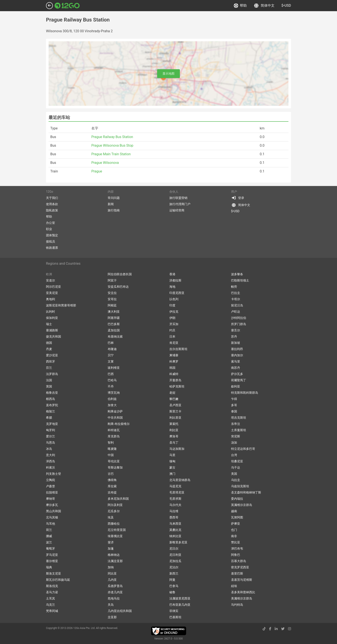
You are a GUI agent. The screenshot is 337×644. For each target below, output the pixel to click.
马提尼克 (175, 486)
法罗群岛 (52, 374)
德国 (49, 343)
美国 (234, 474)
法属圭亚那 (115, 561)
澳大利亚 (114, 312)
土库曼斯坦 (239, 430)
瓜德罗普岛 (115, 586)
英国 (49, 386)
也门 (234, 530)
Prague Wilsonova (105, 163)
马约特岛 (237, 605)
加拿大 (112, 405)
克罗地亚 (52, 424)
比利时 (51, 312)
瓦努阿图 (237, 517)
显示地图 (168, 74)
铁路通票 (52, 248)
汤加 (234, 443)
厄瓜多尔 (114, 511)
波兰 (49, 542)
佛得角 (112, 480)
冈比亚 (112, 573)
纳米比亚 (175, 536)
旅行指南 (114, 210)
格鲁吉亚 (52, 393)
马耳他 (51, 524)
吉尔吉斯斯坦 (178, 349)
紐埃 (234, 586)
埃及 (111, 517)
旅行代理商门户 (180, 204)
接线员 (51, 241)
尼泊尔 (174, 567)
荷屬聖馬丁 (239, 380)
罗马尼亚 (52, 555)
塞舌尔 (236, 330)
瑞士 (49, 324)
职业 (49, 229)
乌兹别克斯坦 (240, 486)
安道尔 (51, 280)
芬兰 (49, 368)
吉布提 (112, 492)
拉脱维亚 (52, 492)
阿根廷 (112, 305)
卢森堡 (51, 486)
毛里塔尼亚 (177, 492)
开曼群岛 (175, 380)
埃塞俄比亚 (115, 536)
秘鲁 (172, 592)
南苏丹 (236, 368)
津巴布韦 (237, 549)
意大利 (51, 455)
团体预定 (52, 235)
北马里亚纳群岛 (180, 480)
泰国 (234, 411)
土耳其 (51, 598)
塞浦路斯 (52, 330)
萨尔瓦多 (237, 374)
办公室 (51, 223)
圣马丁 (174, 443)
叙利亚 (236, 386)
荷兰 (49, 530)
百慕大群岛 (239, 561)
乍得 (234, 399)
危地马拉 (114, 598)
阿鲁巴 (236, 555)
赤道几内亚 (115, 592)
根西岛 (51, 399)
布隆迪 (112, 349)
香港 (172, 274)
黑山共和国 (54, 511)
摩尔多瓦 (52, 505)
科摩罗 (174, 361)
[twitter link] (283, 629)
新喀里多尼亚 (178, 542)
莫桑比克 (175, 530)
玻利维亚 (114, 368)
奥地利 (51, 299)
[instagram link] (290, 629)
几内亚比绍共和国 (120, 611)
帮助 (240, 6)
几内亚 (112, 580)
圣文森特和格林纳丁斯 (246, 492)
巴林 (111, 343)
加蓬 (111, 549)
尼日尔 (174, 549)
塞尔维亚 (52, 561)
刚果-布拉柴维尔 (119, 424)
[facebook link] (270, 629)
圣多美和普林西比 (243, 592)
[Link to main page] (67, 6)
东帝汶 (236, 424)
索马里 (236, 361)
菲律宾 (174, 611)
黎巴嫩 (174, 399)
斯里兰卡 (175, 411)
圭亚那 (112, 617)
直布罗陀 (52, 405)
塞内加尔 (237, 355)
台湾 (234, 455)
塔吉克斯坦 (239, 418)
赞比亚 (236, 542)
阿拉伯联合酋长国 (120, 274)
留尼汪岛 (237, 305)
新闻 (111, 204)
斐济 (111, 542)
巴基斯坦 (175, 617)
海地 (172, 287)
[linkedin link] (276, 629)
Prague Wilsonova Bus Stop (112, 145)
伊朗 (172, 318)
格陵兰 (51, 411)
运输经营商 (177, 210)
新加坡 (236, 343)
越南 (234, 511)
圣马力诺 (52, 592)
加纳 (111, 567)
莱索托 (174, 424)
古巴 (111, 474)
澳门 (172, 474)
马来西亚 (175, 524)
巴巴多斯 (114, 324)
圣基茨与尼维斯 (242, 580)
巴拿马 (174, 586)
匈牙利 (51, 430)
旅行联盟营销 (178, 198)
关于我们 (52, 198)
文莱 (111, 361)
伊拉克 (174, 312)
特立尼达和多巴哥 (243, 449)
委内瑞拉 (237, 499)
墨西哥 (174, 517)
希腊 (49, 418)
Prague (97, 171)
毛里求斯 (175, 499)
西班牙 (51, 361)
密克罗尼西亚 (240, 567)
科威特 (174, 374)
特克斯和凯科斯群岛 (245, 393)
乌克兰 (51, 605)
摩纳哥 (51, 499)
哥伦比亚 (114, 461)
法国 (49, 380)
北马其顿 (52, 517)
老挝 (172, 393)
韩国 (172, 368)
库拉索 (112, 486)
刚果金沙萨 (115, 411)
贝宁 (111, 355)
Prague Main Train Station (111, 154)
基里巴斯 (237, 573)
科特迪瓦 (114, 430)
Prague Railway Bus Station (112, 137)
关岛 (111, 605)
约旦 (172, 330)
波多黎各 (237, 274)
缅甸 (172, 461)
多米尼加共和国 (118, 499)
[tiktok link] (264, 629)
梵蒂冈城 (52, 611)
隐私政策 (52, 210)
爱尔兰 (51, 436)
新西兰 (174, 573)
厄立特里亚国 (117, 530)
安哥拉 (112, 299)
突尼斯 (236, 436)
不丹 (111, 386)
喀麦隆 (112, 449)
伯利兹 (112, 399)
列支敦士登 (54, 474)
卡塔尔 (236, 299)
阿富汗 (112, 280)
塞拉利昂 (237, 349)
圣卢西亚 (175, 405)
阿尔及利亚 (115, 505)
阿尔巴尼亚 (54, 287)
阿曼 (172, 580)
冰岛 (49, 449)
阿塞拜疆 (114, 318)
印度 (172, 305)
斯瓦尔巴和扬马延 (58, 580)
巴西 (111, 374)
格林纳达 (114, 555)
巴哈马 (112, 380)
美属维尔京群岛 (242, 598)
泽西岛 (51, 461)
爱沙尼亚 (52, 355)
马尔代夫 (175, 505)
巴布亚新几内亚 (180, 605)
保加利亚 (52, 318)
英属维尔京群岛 (242, 505)
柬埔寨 (174, 355)
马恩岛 (51, 443)
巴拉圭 (236, 293)
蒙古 (172, 467)
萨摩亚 (236, 524)
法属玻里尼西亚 (180, 598)
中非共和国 (115, 418)
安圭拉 (112, 293)
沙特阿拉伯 (239, 318)
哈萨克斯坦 (177, 386)
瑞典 (49, 567)
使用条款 (52, 204)
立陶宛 (51, 480)
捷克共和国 (54, 337)
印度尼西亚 (177, 293)
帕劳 (234, 287)
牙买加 (174, 324)
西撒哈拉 (114, 524)
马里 (172, 455)
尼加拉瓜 (175, 561)
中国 (111, 455)
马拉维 (174, 511)
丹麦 (49, 349)
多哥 (234, 405)
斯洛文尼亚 (54, 573)
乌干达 (236, 467)
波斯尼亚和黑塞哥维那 (61, 305)
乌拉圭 (236, 480)
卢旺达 (236, 312)
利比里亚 (175, 418)
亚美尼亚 (52, 293)
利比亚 (174, 430)
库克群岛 (114, 436)
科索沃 (51, 467)
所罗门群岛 (239, 324)
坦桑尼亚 (237, 461)
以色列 (174, 299)
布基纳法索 (115, 337)
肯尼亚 (174, 343)
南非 (234, 536)
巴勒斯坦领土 (240, 280)
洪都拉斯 (175, 280)
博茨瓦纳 (114, 393)
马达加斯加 (177, 449)
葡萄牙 (51, 549)
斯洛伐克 (52, 586)
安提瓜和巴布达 (118, 287)
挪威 (49, 536)
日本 (172, 337)
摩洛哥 (174, 436)
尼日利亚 (175, 555)
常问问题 (114, 198)
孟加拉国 (114, 330)
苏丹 (234, 337)
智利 (111, 443)
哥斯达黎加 (115, 467)
